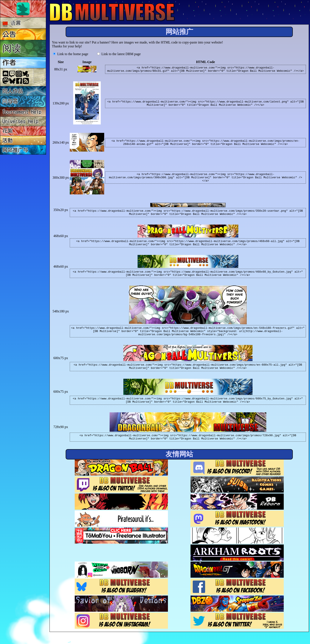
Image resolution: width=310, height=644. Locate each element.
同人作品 (13, 91)
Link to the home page (71, 54)
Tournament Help (22, 112)
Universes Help (20, 121)
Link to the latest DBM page (119, 54)
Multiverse (112, 12)
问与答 (10, 101)
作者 (9, 62)
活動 (8, 140)
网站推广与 (15, 150)
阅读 (12, 48)
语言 (12, 23)
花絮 (8, 131)
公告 (9, 34)
